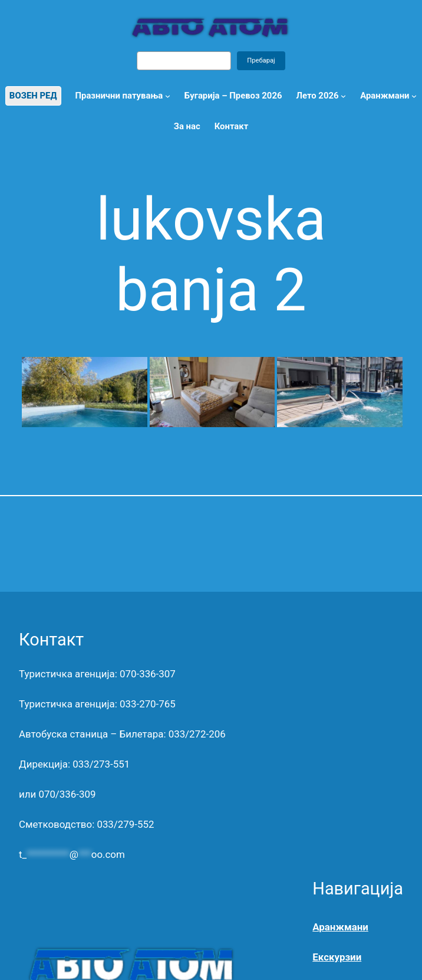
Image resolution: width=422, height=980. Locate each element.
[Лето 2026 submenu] (343, 96)
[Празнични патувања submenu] (168, 96)
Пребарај (261, 60)
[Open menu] (414, 96)
